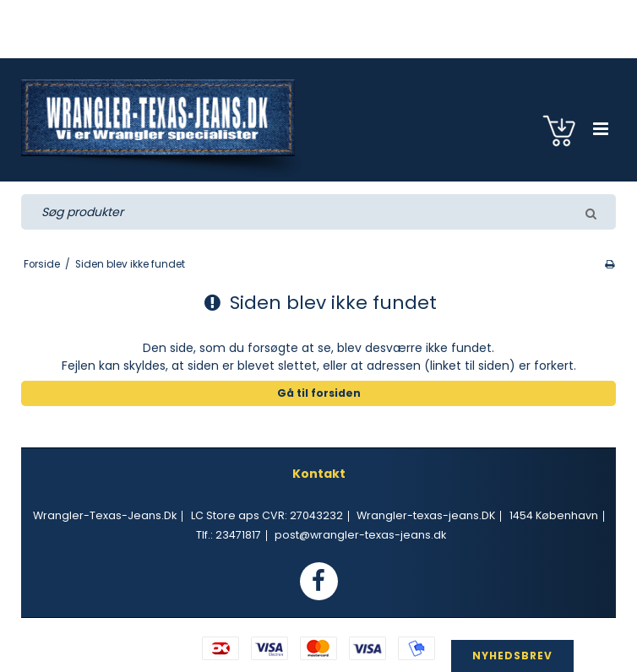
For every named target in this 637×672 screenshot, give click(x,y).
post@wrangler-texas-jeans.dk (360, 535)
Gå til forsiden (319, 393)
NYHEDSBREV (512, 656)
